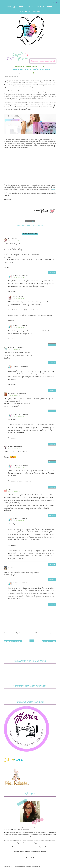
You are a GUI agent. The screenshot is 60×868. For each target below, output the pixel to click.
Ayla (10, 490)
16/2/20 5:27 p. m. (19, 521)
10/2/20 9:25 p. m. (19, 278)
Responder (52, 272)
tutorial (41, 66)
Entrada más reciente (13, 641)
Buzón (27, 7)
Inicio (9, 7)
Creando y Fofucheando (17, 393)
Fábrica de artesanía (20, 276)
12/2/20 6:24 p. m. (19, 299)
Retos (50, 7)
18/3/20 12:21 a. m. (19, 585)
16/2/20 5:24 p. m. (19, 416)
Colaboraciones (39, 7)
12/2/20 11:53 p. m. (14, 492)
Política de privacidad (30, 11)
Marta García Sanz (15, 447)
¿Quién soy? (18, 7)
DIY (24, 66)
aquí (54, 189)
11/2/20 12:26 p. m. (14, 449)
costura (19, 66)
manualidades (31, 66)
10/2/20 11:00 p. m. (14, 350)
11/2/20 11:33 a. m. (14, 395)
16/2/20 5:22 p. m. (19, 368)
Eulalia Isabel (13, 239)
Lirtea (11, 567)
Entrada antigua (49, 641)
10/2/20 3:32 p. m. (14, 241)
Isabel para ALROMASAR (16, 348)
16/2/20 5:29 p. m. (19, 328)
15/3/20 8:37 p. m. (14, 569)
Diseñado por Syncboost (33, 867)
